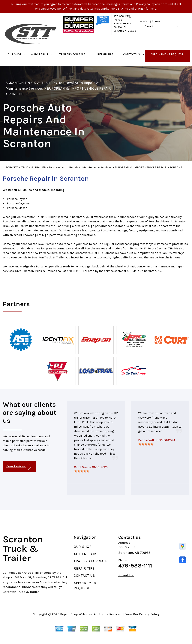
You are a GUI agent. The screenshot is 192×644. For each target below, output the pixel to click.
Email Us (126, 575)
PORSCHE (16, 94)
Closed (149, 26)
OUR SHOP (15, 54)
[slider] (82, 471)
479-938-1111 (121, 16)
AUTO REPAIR (40, 54)
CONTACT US (132, 54)
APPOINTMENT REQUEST (167, 54)
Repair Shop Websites (76, 614)
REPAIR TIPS (105, 54)
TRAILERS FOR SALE (72, 54)
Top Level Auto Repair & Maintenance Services (80, 167)
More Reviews (18, 467)
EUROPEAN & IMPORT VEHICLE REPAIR (79, 88)
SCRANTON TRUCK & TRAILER (30, 83)
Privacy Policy (149, 614)
